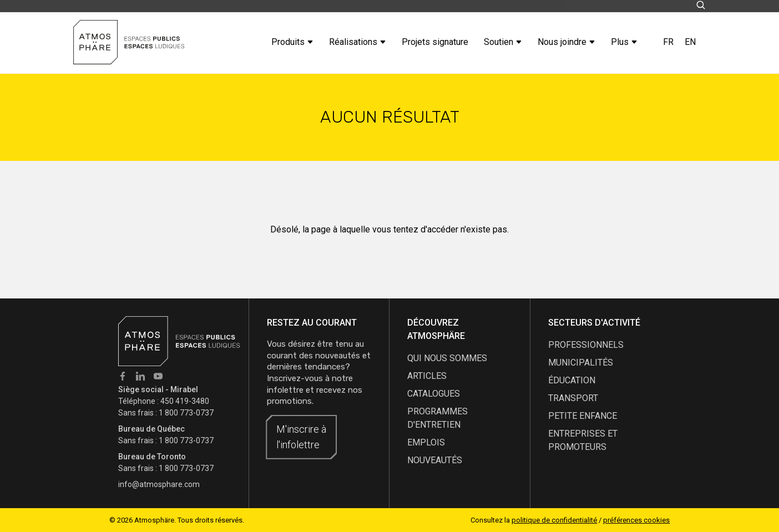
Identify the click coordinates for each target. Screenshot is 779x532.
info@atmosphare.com (159, 484)
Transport (573, 398)
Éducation (572, 380)
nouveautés (435, 460)
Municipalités (581, 363)
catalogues (434, 394)
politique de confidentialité (554, 520)
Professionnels (586, 345)
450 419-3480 (185, 401)
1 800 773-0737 (186, 413)
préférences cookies (636, 520)
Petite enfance (583, 416)
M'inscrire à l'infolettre (301, 437)
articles (427, 376)
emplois (426, 442)
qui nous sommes (447, 358)
